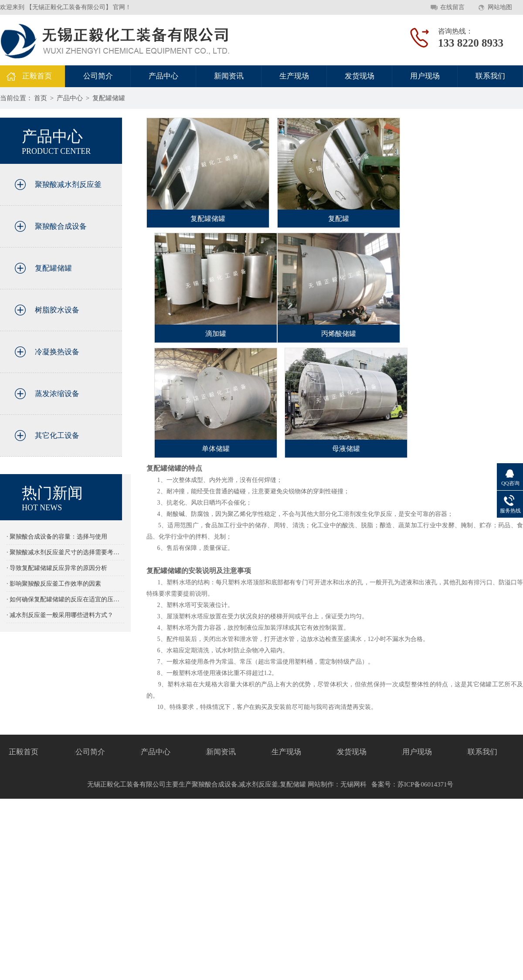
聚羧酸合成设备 (61, 226)
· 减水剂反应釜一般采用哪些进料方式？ (60, 615)
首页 (41, 98)
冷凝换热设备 (57, 352)
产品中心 (163, 76)
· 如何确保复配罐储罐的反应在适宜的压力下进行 (65, 599)
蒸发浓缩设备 (57, 394)
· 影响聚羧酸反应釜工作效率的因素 (54, 584)
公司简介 (98, 76)
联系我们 (490, 76)
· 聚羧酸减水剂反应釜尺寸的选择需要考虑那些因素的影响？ (65, 552)
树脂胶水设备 (57, 310)
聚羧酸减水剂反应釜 (68, 185)
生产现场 (294, 76)
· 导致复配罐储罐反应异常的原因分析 (57, 568)
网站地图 (500, 7)
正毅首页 (37, 76)
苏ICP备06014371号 (425, 784)
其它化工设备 (57, 436)
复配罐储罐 (109, 98)
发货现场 (360, 76)
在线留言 (452, 7)
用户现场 (425, 76)
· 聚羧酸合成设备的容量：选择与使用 (57, 537)
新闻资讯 (229, 76)
